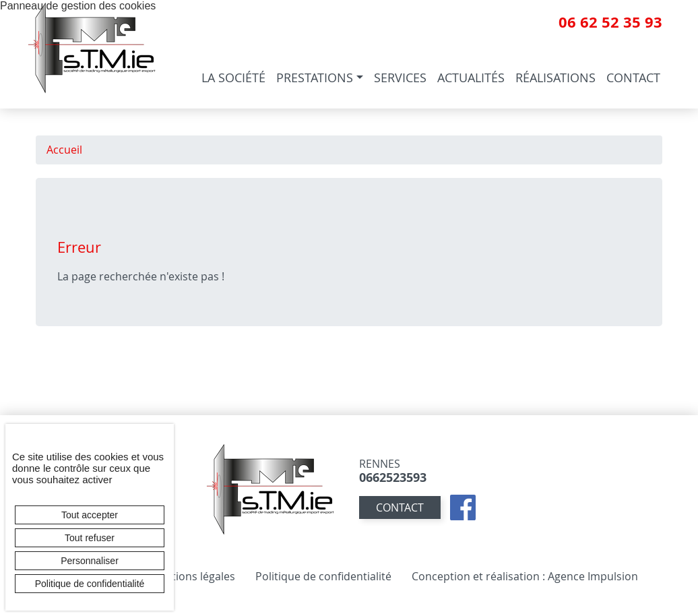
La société (233, 78)
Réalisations (556, 78)
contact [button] (400, 507)
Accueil (64, 150)
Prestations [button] (315, 78)
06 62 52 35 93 (610, 22)
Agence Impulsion (593, 576)
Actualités (471, 78)
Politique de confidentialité (323, 576)
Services (400, 78)
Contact (633, 78)
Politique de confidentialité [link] (90, 584)
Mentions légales (192, 576)
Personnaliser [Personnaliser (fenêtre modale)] (90, 561)
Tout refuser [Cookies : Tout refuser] (90, 538)
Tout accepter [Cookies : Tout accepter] (90, 515)
